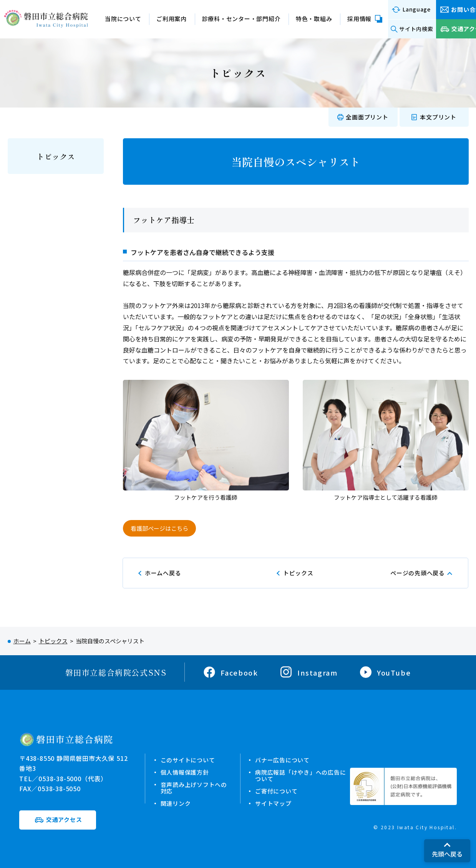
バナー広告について (282, 760)
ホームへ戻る (163, 573)
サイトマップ (273, 802)
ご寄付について (276, 790)
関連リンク (176, 802)
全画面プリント (367, 117)
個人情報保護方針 (185, 772)
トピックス (56, 157)
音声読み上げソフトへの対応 (194, 787)
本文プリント (438, 117)
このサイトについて (188, 760)
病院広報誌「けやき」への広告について (300, 775)
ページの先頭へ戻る (418, 573)
